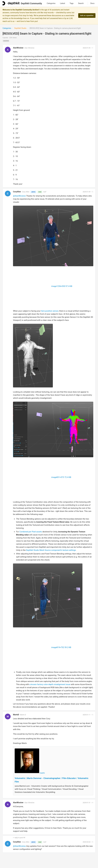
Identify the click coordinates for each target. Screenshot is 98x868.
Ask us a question (87, 15)
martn (42, 773)
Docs (92, 3)
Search (81, 3)
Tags (72, 3)
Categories (51, 3)
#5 (92, 842)
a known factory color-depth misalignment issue (50, 684)
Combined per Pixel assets (31, 532)
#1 (92, 48)
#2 (92, 192)
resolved (6, 41)
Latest (63, 3)
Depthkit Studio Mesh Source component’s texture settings (51, 550)
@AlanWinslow (19, 196)
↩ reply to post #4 (19, 838)
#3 (92, 715)
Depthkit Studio (20, 28)
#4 (92, 803)
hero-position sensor (50, 311)
